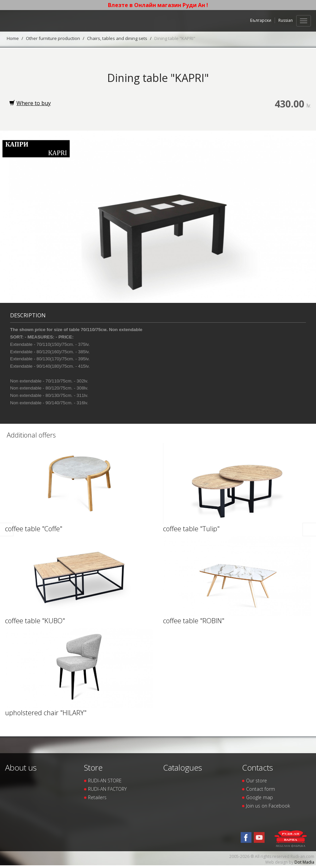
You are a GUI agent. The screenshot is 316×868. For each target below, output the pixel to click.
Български (261, 20)
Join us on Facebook (268, 806)
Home (13, 38)
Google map (260, 797)
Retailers (97, 797)
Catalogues (183, 767)
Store (93, 767)
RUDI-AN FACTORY (107, 789)
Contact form (261, 789)
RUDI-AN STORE (105, 781)
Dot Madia (304, 862)
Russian (286, 20)
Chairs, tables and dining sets (117, 38)
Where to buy (30, 103)
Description (28, 315)
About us (21, 767)
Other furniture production (53, 38)
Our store (256, 781)
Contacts (258, 767)
